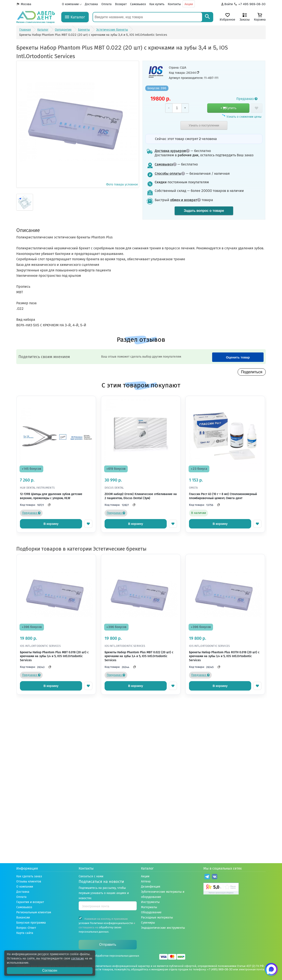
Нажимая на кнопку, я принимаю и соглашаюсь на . (107, 925)
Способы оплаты (170, 174)
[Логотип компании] (36, 17)
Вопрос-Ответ (26, 928)
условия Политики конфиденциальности (106, 923)
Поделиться (252, 372)
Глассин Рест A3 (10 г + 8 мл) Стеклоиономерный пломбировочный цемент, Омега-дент (223, 496)
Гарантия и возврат (30, 902)
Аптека (146, 881)
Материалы (149, 907)
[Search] (207, 17)
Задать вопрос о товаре (204, 211)
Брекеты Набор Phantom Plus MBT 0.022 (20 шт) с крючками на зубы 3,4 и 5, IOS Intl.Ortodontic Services (139, 656)
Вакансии (23, 918)
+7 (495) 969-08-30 (220, 969)
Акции (189, 4)
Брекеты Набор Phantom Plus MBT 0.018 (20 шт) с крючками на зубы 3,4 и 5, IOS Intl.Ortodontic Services (54, 656)
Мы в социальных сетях (223, 868)
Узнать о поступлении (204, 125)
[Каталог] (75, 17)
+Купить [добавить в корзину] (228, 108)
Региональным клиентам (34, 912)
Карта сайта (25, 933)
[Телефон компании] (250, 4)
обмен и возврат (185, 200)
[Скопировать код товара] (198, 72)
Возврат (121, 4)
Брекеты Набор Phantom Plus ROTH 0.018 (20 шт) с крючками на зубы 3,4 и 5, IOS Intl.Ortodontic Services (224, 656)
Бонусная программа (31, 923)
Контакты (174, 4)
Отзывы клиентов (29, 881)
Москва (26, 4)
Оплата (106, 4)
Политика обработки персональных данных (110, 956)
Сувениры (148, 923)
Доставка (91, 4)
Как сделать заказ (29, 876)
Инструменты (150, 902)
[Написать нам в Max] (271, 969)
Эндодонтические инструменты (163, 928)
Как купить (157, 4)
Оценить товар (238, 357)
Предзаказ (247, 99)
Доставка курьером (172, 151)
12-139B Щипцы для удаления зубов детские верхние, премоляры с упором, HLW (51, 496)
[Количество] (177, 108)
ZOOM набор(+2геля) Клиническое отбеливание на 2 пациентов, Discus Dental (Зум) (141, 496)
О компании (70, 4)
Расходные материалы (157, 918)
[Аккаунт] (227, 4)
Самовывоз (138, 4)
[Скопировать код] (48, 505)
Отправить (108, 945)
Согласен (50, 970)
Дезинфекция (151, 887)
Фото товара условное (78, 124)
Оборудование (151, 912)
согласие (78, 958)
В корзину (51, 524)
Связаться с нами (91, 876)
